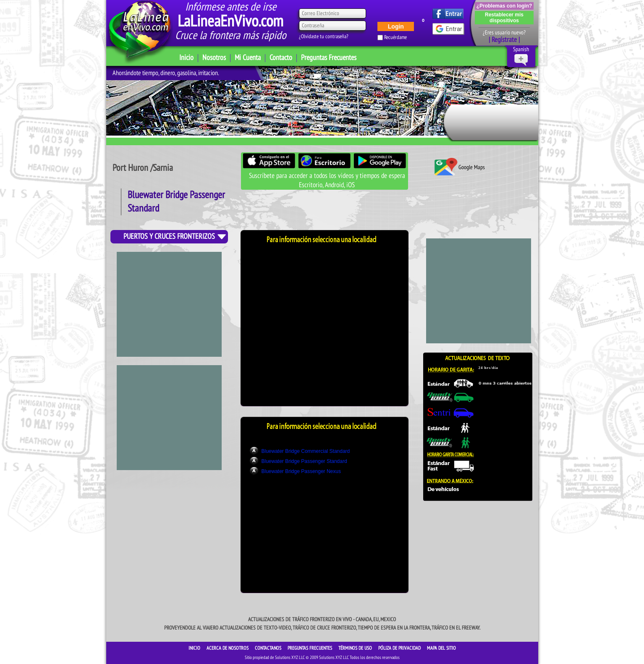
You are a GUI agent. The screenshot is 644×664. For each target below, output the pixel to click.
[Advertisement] (169, 418)
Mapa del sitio (441, 648)
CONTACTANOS (269, 648)
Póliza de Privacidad (400, 648)
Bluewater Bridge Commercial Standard (306, 451)
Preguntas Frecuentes (329, 58)
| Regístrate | (504, 40)
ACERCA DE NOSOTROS (228, 648)
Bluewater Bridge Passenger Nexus (301, 471)
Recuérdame (395, 37)
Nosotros (214, 58)
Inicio (186, 58)
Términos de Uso (356, 648)
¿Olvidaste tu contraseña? (324, 37)
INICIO (195, 648)
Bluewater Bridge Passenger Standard (304, 461)
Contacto (281, 58)
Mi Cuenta (248, 58)
